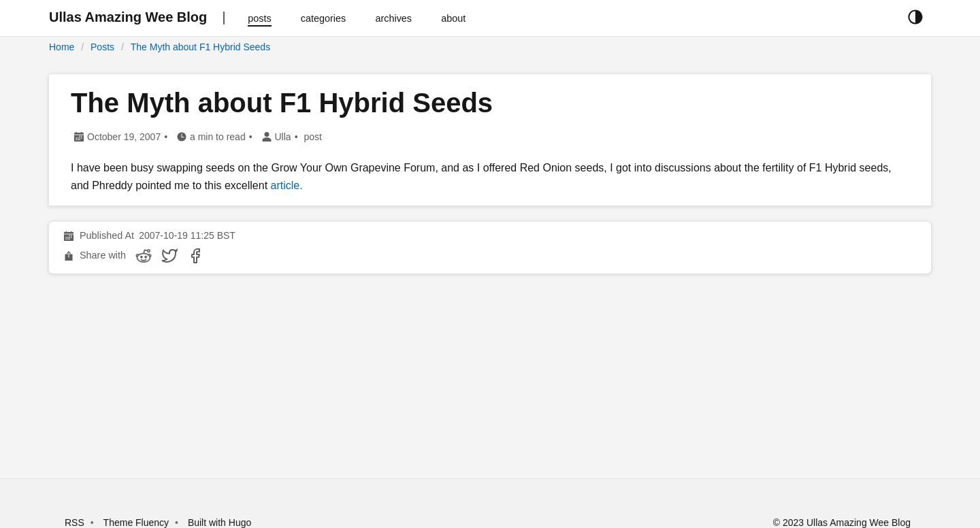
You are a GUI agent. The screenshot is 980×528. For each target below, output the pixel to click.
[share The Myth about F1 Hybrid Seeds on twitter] (169, 256)
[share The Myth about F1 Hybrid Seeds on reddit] (144, 256)
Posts (102, 47)
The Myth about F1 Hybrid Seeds (200, 47)
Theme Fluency (137, 523)
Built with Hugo (219, 523)
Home (62, 47)
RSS (75, 523)
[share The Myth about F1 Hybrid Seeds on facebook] (195, 256)
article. (287, 185)
